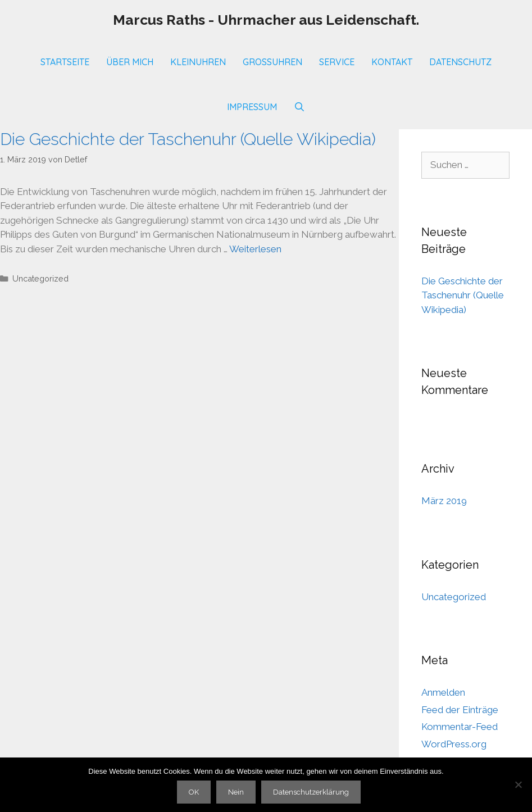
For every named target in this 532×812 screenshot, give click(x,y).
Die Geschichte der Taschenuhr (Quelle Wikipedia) (188, 139)
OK (194, 792)
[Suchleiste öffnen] (300, 107)
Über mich (130, 62)
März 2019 (444, 501)
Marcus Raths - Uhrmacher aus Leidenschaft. (266, 20)
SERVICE (337, 62)
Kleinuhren (198, 62)
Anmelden (443, 692)
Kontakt (392, 62)
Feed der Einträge (460, 710)
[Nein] (518, 784)
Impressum (252, 107)
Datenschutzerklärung (311, 792)
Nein (236, 792)
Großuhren (272, 62)
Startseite (65, 62)
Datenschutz (460, 62)
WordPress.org (454, 744)
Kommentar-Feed (460, 727)
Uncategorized (40, 278)
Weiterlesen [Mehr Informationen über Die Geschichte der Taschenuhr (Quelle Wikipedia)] (255, 249)
